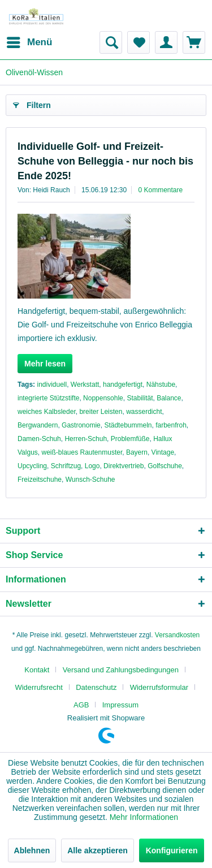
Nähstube (161, 385)
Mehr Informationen (144, 817)
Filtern (32, 103)
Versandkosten (177, 635)
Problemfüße (130, 439)
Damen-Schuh (39, 439)
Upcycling (32, 466)
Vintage (163, 452)
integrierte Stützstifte (48, 398)
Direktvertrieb (124, 466)
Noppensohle (103, 398)
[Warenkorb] (194, 42)
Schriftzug (66, 466)
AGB (81, 705)
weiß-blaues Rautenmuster (82, 452)
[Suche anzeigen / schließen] (111, 42)
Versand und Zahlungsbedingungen (121, 670)
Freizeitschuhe (40, 480)
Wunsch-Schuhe (90, 480)
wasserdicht (144, 412)
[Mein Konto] (166, 42)
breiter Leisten (101, 412)
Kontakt (37, 670)
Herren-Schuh (86, 439)
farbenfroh (171, 425)
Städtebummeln (128, 425)
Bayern (137, 452)
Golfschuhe (165, 466)
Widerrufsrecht (39, 687)
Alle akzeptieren (98, 850)
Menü (29, 40)
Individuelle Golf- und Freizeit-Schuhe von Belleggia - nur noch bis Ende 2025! (105, 161)
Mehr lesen (45, 364)
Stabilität (140, 398)
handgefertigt (123, 385)
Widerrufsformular (159, 687)
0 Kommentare (161, 190)
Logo (92, 466)
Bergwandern (38, 425)
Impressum (120, 705)
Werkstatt (85, 385)
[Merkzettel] (139, 42)
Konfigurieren (172, 850)
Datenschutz (96, 687)
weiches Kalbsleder (47, 412)
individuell (52, 385)
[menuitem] (29, 42)
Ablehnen (32, 850)
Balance (169, 398)
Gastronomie (81, 425)
